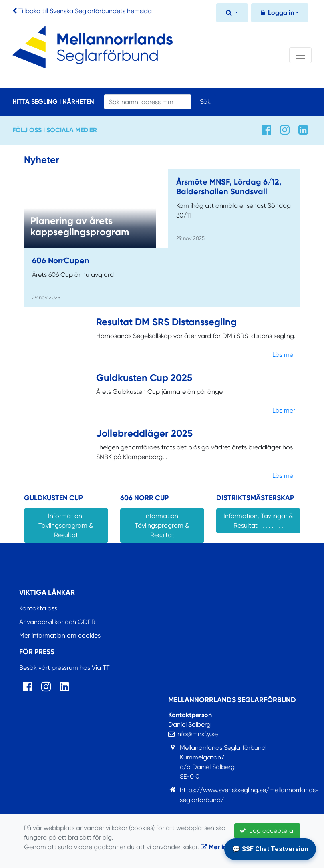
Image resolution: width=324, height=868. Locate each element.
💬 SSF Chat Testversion (270, 849)
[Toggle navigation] (300, 55)
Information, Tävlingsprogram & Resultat (66, 525)
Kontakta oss (38, 608)
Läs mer (284, 355)
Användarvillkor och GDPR (57, 622)
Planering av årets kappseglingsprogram (80, 226)
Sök (205, 102)
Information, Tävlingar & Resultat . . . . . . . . (258, 521)
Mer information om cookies (60, 635)
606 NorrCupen (61, 260)
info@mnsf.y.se (193, 734)
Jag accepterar (267, 831)
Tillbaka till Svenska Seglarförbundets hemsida (85, 11)
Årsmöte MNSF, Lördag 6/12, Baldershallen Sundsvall (229, 187)
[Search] (148, 102)
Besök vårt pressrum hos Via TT (64, 668)
